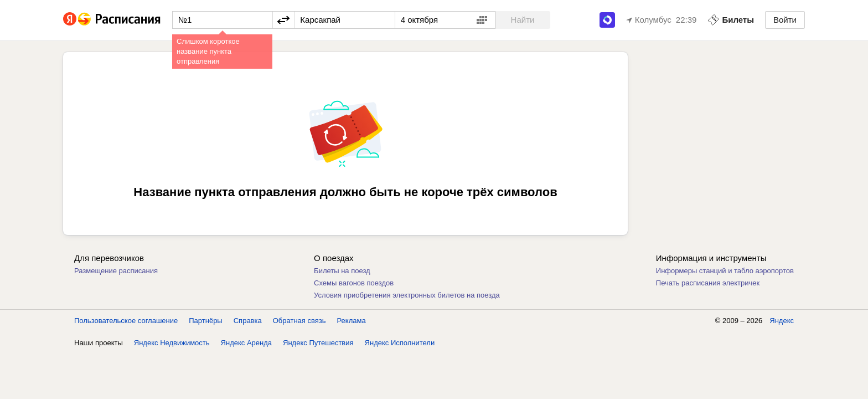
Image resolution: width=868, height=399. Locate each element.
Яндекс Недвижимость (172, 343)
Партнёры (205, 321)
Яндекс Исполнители (400, 343)
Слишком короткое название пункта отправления (208, 51)
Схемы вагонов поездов (354, 283)
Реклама (352, 321)
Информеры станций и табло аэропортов (725, 271)
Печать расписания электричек (708, 283)
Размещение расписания (116, 271)
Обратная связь (299, 321)
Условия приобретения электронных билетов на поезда (407, 295)
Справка (248, 321)
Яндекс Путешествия (318, 343)
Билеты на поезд (342, 271)
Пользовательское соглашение (126, 321)
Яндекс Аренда (246, 343)
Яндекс (782, 321)
